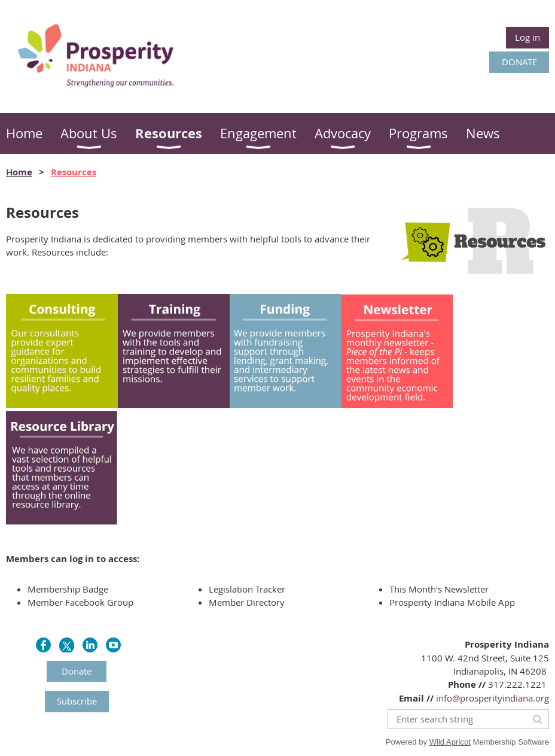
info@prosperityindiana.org (493, 698)
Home (19, 172)
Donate (77, 671)
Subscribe (77, 701)
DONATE (519, 62)
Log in (527, 37)
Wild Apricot (450, 742)
